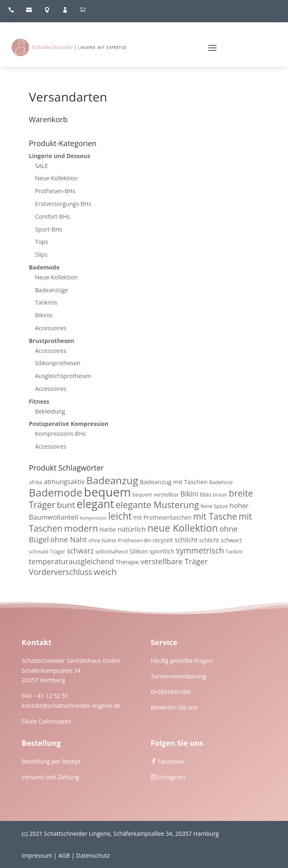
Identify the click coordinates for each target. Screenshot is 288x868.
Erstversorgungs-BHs (63, 204)
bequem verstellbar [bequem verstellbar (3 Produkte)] (156, 495)
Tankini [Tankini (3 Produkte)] (234, 552)
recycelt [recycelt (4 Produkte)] (163, 540)
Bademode (44, 267)
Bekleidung (50, 411)
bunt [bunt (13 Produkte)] (66, 505)
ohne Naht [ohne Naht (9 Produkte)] (69, 539)
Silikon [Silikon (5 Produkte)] (139, 551)
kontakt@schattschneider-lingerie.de (71, 706)
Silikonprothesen (58, 363)
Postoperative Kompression (69, 424)
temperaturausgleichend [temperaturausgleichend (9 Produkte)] (71, 561)
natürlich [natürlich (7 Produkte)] (132, 529)
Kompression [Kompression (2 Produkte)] (93, 518)
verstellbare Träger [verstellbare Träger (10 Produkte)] (174, 561)
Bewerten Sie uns (174, 707)
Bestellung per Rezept (51, 761)
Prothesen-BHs (55, 191)
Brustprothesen (52, 341)
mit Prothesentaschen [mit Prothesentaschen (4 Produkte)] (163, 517)
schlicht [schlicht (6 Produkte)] (186, 540)
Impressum (37, 855)
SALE (42, 166)
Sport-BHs (49, 229)
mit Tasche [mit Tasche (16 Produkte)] (215, 516)
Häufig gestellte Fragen (182, 661)
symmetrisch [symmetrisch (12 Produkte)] (200, 550)
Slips (41, 254)
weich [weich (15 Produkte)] (105, 572)
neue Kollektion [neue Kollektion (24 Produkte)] (183, 528)
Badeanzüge (52, 290)
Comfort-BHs (53, 216)
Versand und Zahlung (50, 777)
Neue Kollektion (56, 178)
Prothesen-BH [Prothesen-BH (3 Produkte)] (134, 540)
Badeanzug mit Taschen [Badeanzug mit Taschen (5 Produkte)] (174, 482)
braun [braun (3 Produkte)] (220, 495)
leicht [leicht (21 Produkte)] (120, 516)
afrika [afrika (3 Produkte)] (36, 482)
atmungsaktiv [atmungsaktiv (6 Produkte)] (64, 482)
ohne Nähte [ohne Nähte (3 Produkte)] (102, 540)
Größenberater (171, 692)
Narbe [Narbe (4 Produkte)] (108, 529)
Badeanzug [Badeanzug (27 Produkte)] (112, 480)
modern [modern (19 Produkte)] (81, 528)
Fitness (39, 401)
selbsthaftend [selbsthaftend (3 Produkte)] (111, 552)
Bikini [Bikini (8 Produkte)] (189, 494)
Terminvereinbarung (179, 676)
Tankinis (46, 302)
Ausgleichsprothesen (63, 376)
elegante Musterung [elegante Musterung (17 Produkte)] (157, 505)
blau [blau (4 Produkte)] (206, 494)
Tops (42, 242)
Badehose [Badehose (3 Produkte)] (221, 482)
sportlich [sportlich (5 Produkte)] (162, 551)
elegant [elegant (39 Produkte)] (95, 504)
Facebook (171, 761)
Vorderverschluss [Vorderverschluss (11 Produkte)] (61, 572)
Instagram (171, 777)
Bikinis (44, 315)
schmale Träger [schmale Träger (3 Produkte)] (47, 552)
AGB (64, 855)
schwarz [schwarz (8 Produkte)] (80, 551)
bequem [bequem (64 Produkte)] (107, 492)
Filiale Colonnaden (46, 721)
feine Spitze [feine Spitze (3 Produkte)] (214, 506)
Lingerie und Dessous (60, 156)
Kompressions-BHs (61, 434)
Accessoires (51, 328)
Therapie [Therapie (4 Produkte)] (127, 562)
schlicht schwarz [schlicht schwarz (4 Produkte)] (221, 540)
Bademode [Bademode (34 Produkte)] (56, 492)
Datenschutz (93, 855)
